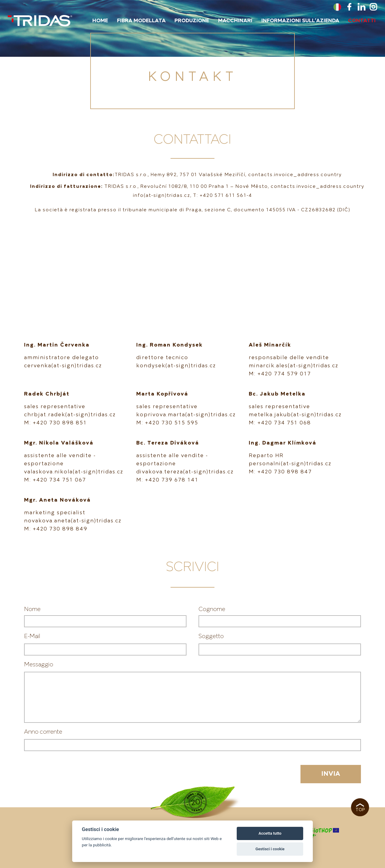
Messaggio (39, 665)
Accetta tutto (270, 833)
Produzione (192, 21)
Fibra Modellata (141, 21)
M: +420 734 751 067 (55, 480)
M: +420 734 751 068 (280, 423)
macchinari (235, 21)
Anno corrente (43, 732)
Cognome (212, 609)
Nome (32, 609)
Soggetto (211, 636)
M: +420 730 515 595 (167, 423)
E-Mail (32, 636)
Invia (331, 774)
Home (100, 21)
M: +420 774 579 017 (280, 374)
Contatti (362, 21)
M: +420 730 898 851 (55, 423)
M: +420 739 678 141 (167, 480)
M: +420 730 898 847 (280, 472)
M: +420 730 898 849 (56, 529)
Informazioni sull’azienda (300, 21)
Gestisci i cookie (270, 849)
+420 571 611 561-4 (226, 196)
